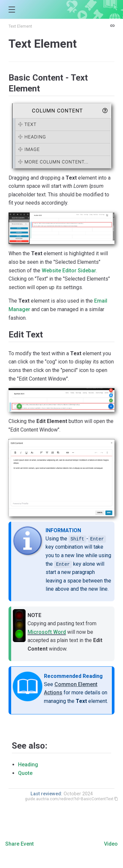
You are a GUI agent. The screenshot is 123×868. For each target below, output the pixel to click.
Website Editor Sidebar (69, 271)
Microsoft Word (47, 632)
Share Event (20, 844)
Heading (28, 765)
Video (111, 844)
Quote (25, 773)
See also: (30, 746)
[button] (12, 10)
